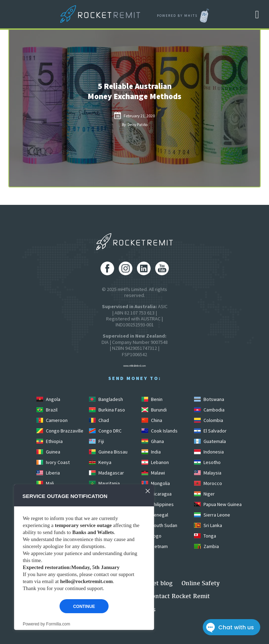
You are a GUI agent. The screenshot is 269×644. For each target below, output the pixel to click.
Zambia (206, 546)
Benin (152, 399)
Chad (99, 420)
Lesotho (207, 462)
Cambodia (209, 410)
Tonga (205, 536)
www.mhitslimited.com (134, 366)
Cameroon (52, 420)
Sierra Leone (212, 515)
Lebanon (155, 462)
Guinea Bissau (108, 452)
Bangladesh (106, 399)
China (152, 420)
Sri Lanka (208, 525)
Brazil (47, 410)
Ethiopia (50, 441)
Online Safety (201, 583)
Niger (204, 494)
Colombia (209, 420)
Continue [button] (84, 607)
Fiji (96, 441)
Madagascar (106, 473)
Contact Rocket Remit (179, 596)
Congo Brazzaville (60, 431)
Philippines (158, 504)
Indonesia (209, 452)
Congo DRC (105, 431)
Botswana (209, 399)
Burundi (154, 410)
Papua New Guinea (218, 504)
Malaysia (208, 473)
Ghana (153, 441)
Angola (48, 399)
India (151, 452)
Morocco (208, 483)
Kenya (100, 462)
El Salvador (210, 431)
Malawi (153, 473)
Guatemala (210, 441)
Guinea (48, 452)
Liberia (48, 473)
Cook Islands (160, 431)
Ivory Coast (53, 462)
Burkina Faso (107, 410)
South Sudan (159, 525)
